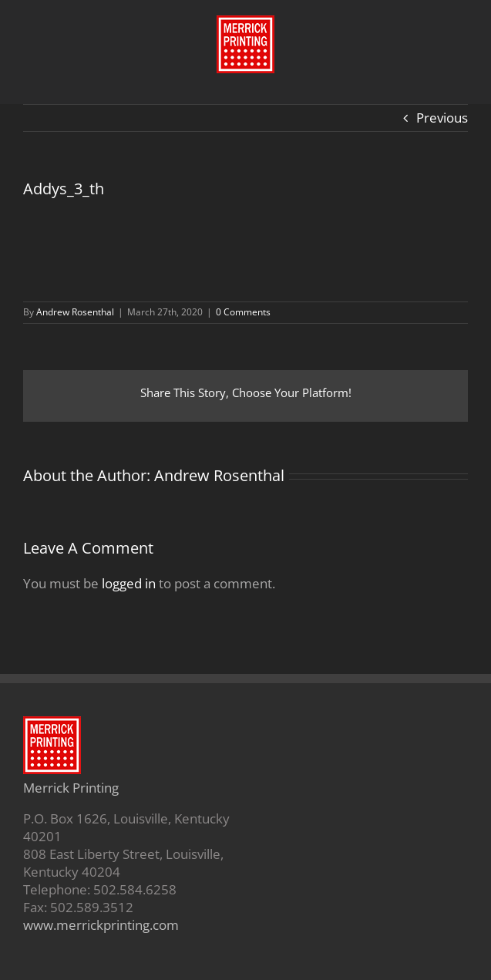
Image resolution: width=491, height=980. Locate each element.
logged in (129, 583)
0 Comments (243, 312)
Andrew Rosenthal (75, 312)
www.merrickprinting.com (101, 925)
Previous (442, 118)
